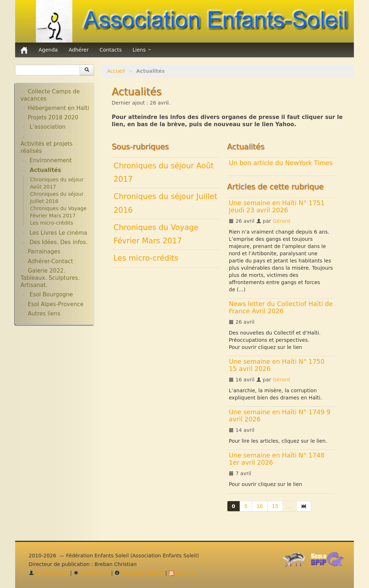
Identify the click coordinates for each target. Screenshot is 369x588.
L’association (48, 127)
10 (260, 506)
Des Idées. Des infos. (59, 242)
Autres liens (44, 314)
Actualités (45, 170)
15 (275, 506)
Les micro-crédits (146, 258)
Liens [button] (142, 50)
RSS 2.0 (182, 573)
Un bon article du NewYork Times (281, 163)
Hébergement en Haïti (58, 108)
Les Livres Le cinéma (58, 233)
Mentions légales (139, 573)
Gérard (281, 221)
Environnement (51, 160)
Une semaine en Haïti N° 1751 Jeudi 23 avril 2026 (277, 207)
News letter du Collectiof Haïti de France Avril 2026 (281, 308)
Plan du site (92, 573)
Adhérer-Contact (50, 261)
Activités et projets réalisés (46, 147)
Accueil (116, 71)
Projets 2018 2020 (53, 118)
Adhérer (79, 50)
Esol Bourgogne (51, 295)
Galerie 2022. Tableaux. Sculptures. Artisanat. (50, 278)
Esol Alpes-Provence (56, 304)
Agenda (48, 50)
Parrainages (44, 252)
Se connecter (49, 573)
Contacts (111, 50)
